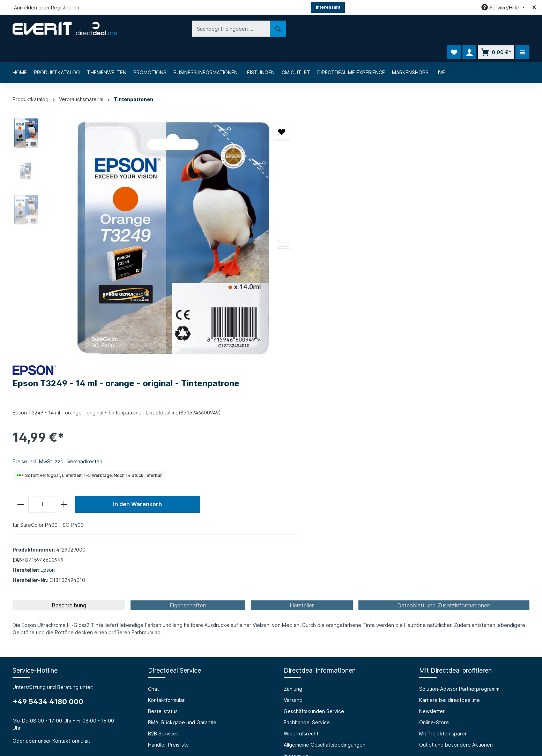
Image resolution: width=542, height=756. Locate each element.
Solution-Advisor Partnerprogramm (459, 448)
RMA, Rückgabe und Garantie (182, 482)
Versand (293, 459)
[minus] (286, 235)
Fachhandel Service (307, 482)
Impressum (296, 515)
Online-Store (434, 482)
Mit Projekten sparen (443, 493)
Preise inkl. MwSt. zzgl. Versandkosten (323, 192)
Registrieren (65, 8)
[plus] (329, 235)
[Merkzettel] (454, 29)
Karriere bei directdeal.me (450, 459)
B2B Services (163, 493)
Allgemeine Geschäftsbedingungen (325, 504)
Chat (153, 448)
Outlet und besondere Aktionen (456, 504)
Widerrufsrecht (301, 493)
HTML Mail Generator (173, 617)
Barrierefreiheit (165, 594)
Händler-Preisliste (168, 504)
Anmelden (25, 8)
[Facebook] (253, 712)
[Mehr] (522, 29)
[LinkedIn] (289, 712)
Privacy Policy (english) (311, 537)
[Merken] (248, 112)
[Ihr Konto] (469, 29)
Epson (313, 301)
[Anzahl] (307, 235)
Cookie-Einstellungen (309, 549)
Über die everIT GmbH (39, 594)
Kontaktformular (71, 500)
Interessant (328, 7)
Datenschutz (298, 526)
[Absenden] (471, 657)
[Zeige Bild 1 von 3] (250, 215)
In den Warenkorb (403, 235)
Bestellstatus (163, 470)
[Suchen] (228, 28)
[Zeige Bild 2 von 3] (250, 222)
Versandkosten (365, 734)
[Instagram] (271, 712)
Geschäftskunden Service (314, 470)
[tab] (69, 365)
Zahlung (293, 448)
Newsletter (432, 470)
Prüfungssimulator (169, 605)
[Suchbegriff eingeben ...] (181, 28)
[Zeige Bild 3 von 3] (250, 228)
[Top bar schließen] (534, 7)
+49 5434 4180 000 (48, 461)
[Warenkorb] (496, 29)
